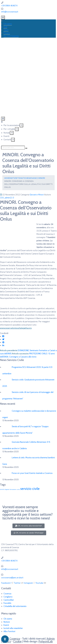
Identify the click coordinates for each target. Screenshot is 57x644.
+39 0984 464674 (9, 6)
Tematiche (23, 178)
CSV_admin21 (6, 198)
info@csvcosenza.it (10, 12)
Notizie (7, 133)
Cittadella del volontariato (15, 606)
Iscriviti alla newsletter (13, 628)
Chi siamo (8, 24)
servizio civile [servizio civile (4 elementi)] (30, 489)
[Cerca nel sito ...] (13, 148)
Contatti (7, 140)
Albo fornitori (9, 631)
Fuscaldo (7, 603)
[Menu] (21, 125)
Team (6, 30)
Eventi (6, 136)
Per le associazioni (12, 125)
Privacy (7, 33)
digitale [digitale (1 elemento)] (7, 489)
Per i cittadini (9, 129)
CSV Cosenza (12, 639)
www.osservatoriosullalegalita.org (16, 328)
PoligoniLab (46, 641)
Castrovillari (9, 600)
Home (7, 178)
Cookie (17, 641)
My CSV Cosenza (11, 36)
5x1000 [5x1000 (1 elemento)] (2, 489)
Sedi (5, 27)
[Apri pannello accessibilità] (5, 639)
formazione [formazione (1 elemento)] (13, 489)
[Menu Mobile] (3, 18)
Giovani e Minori (37, 178)
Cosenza (7, 594)
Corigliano (8, 597)
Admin (51, 639)
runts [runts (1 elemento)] (18, 489)
